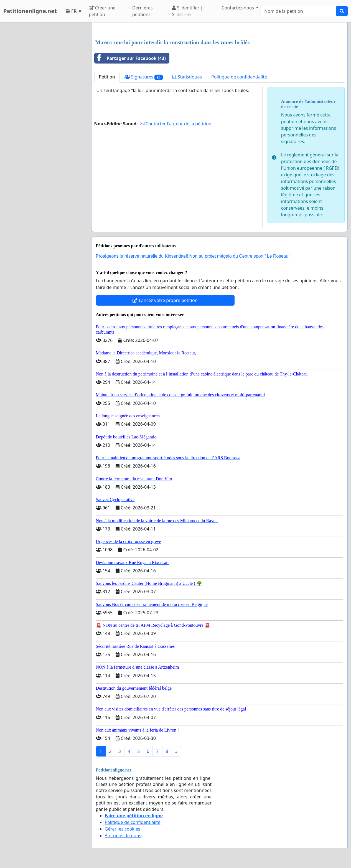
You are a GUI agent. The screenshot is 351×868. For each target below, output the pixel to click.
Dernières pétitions (142, 11)
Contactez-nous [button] (238, 8)
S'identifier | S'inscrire (187, 11)
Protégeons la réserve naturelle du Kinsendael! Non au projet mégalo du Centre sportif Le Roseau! (193, 256)
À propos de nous (123, 836)
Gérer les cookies (123, 829)
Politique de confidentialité (239, 77)
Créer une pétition (102, 11)
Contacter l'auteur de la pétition (176, 124)
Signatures (144, 77)
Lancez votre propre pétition (165, 300)
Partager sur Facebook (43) (130, 58)
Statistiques (187, 77)
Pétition (107, 77)
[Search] (298, 11)
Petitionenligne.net (30, 11)
